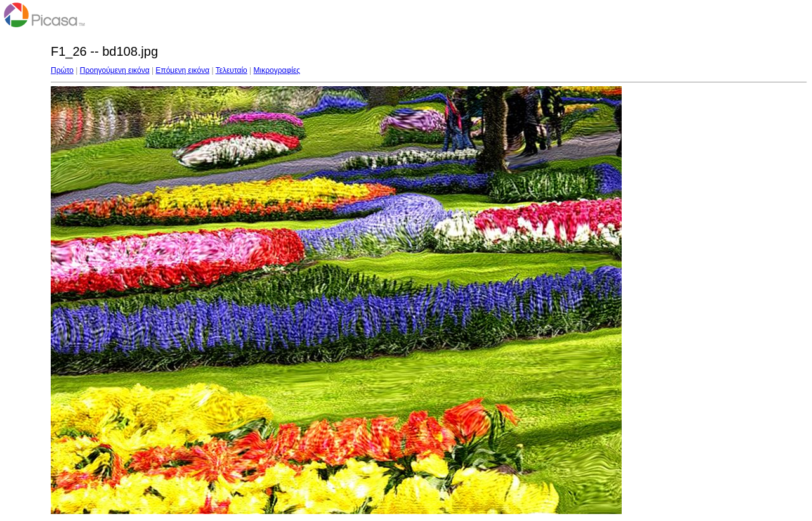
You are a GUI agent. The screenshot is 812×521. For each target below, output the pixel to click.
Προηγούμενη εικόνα (115, 70)
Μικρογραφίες (277, 70)
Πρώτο (62, 70)
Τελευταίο (232, 70)
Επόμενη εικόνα (182, 70)
